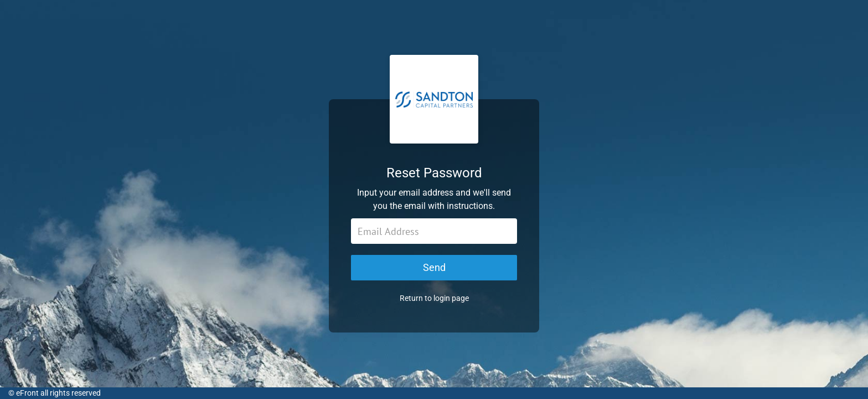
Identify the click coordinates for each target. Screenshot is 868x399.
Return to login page (434, 298)
